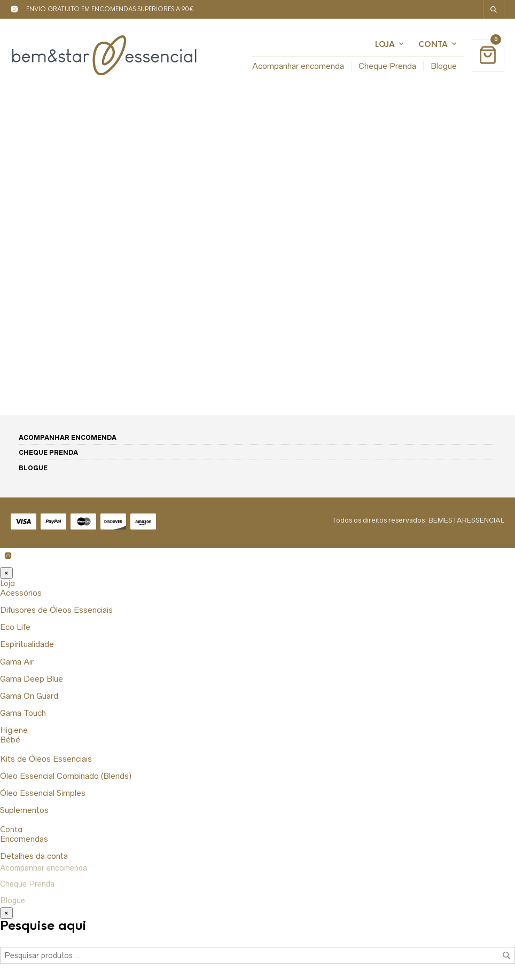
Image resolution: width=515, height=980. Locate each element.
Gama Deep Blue (32, 679)
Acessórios (21, 593)
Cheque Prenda (387, 66)
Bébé (10, 740)
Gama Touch (23, 713)
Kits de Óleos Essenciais (46, 759)
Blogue (444, 66)
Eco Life (15, 627)
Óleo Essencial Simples (43, 793)
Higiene (14, 730)
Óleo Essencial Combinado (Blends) (66, 776)
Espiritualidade (27, 644)
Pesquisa (506, 955)
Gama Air (17, 662)
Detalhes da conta (34, 856)
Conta (433, 44)
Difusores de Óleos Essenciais (56, 610)
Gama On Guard (29, 696)
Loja (385, 44)
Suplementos (24, 810)
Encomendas (24, 839)
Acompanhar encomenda (298, 66)
